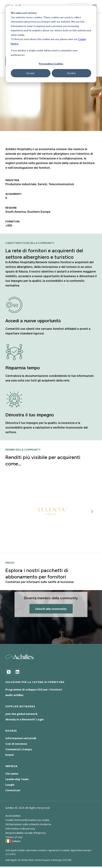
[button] (92, 511)
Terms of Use (14, 837)
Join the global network (21, 714)
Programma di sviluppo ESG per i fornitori (34, 689)
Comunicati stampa (19, 749)
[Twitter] (9, 672)
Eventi (10, 755)
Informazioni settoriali (21, 738)
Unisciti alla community (51, 609)
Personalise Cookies (51, 64)
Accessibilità (13, 816)
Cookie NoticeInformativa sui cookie (27, 820)
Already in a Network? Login (25, 719)
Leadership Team (17, 779)
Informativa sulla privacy (20, 828)
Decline (71, 73)
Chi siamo (12, 774)
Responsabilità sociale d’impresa (25, 833)
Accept (31, 73)
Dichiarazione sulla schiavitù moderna (28, 824)
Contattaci (13, 790)
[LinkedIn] (17, 672)
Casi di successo (16, 744)
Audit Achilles (14, 695)
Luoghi (10, 785)
